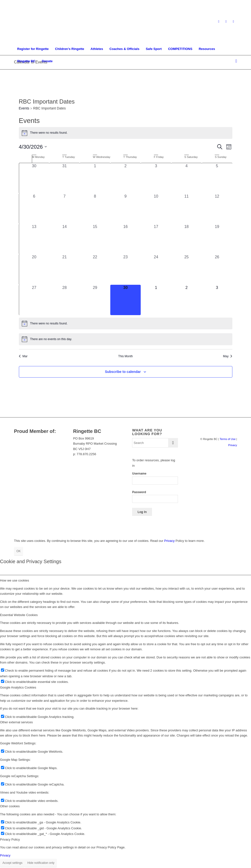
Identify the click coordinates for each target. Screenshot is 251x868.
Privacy (233, 445)
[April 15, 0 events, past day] (95, 239)
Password (139, 492)
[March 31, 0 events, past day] (64, 178)
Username (139, 474)
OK (19, 551)
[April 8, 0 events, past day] (95, 209)
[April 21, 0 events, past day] (64, 269)
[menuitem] (33, 49)
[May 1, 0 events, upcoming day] (156, 300)
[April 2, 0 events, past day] (125, 178)
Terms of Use (228, 439)
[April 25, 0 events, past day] (187, 269)
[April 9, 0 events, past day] (125, 209)
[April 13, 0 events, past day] (34, 239)
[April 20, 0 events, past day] (34, 269)
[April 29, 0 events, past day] (95, 300)
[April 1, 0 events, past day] (95, 178)
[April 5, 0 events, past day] (217, 178)
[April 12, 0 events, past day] (217, 209)
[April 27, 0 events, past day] (34, 300)
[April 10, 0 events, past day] (156, 209)
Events (24, 108)
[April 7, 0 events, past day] (64, 209)
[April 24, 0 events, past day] (156, 269)
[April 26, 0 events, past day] (217, 269)
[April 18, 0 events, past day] (187, 239)
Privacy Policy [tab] (10, 839)
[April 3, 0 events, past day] (156, 178)
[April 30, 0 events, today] (125, 300)
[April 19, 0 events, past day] (217, 239)
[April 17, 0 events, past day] (156, 239)
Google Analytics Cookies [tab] (18, 687)
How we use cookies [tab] (15, 580)
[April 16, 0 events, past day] (125, 239)
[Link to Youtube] (233, 22)
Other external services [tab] (16, 722)
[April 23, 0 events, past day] (125, 269)
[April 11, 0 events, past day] (187, 209)
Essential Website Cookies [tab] (19, 615)
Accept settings (12, 863)
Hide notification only (41, 863)
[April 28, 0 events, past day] (64, 300)
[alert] (126, 133)
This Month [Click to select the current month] (125, 356)
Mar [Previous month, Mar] (23, 356)
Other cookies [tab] (10, 806)
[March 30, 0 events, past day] (34, 178)
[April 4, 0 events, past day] (187, 178)
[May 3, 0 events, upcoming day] (217, 300)
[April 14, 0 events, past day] (64, 239)
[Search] (235, 61)
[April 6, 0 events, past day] (34, 209)
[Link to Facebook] (226, 22)
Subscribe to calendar (123, 372)
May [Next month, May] (228, 356)
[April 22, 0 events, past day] (95, 269)
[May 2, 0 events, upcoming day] (187, 300)
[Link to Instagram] (219, 22)
